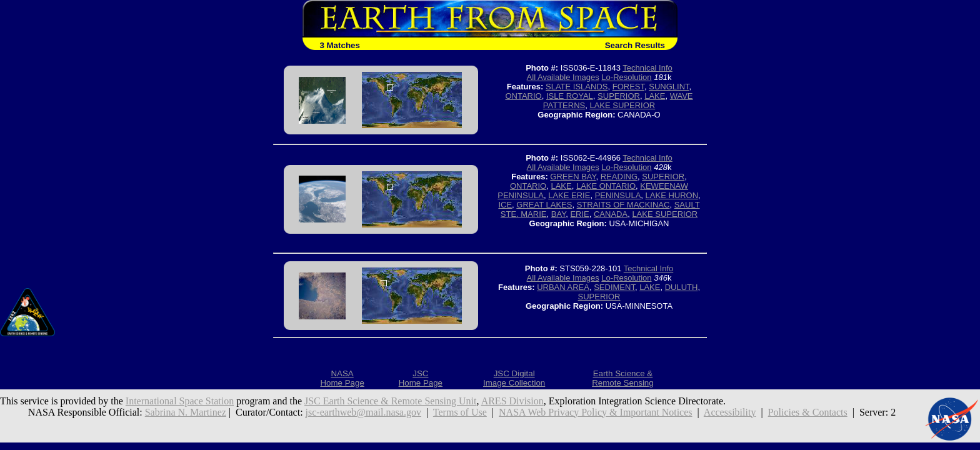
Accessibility (730, 412)
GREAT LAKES (544, 205)
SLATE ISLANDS (577, 87)
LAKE (655, 96)
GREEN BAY (573, 177)
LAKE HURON (672, 195)
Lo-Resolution (626, 77)
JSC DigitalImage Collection (514, 378)
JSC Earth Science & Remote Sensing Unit (391, 401)
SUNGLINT (669, 87)
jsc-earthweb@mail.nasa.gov (363, 412)
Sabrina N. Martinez (186, 412)
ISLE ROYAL (570, 96)
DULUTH (682, 287)
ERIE (579, 214)
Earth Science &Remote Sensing (623, 378)
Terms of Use (460, 412)
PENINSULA (618, 195)
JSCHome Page (421, 378)
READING (619, 177)
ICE (505, 205)
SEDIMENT (614, 287)
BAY (558, 214)
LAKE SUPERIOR (622, 105)
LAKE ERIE (569, 195)
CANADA (611, 214)
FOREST (628, 87)
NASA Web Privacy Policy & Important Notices (596, 412)
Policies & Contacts (808, 412)
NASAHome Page (342, 378)
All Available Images (563, 77)
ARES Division (512, 401)
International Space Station (180, 401)
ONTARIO (523, 96)
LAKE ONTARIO (606, 186)
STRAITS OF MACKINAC (623, 205)
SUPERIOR (619, 96)
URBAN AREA (563, 287)
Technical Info (647, 68)
